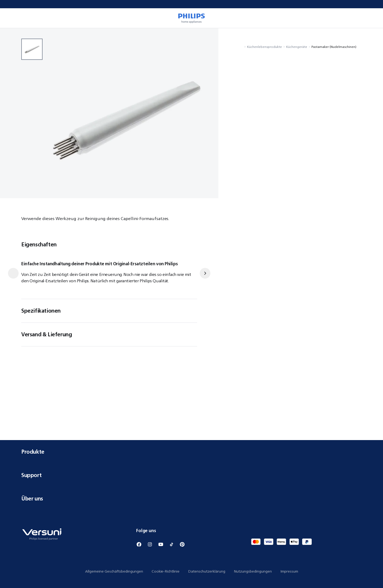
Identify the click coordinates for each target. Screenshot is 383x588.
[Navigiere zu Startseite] (241, 47)
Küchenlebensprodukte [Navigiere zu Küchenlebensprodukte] (265, 47)
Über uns (191, 498)
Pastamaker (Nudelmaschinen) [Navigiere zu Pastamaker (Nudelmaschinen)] (334, 47)
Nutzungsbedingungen (253, 571)
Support (191, 475)
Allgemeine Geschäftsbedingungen (114, 571)
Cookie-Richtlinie (166, 571)
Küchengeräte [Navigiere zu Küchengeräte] (297, 47)
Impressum (289, 571)
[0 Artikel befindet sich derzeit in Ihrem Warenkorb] (371, 18)
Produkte (191, 452)
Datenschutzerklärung (207, 571)
